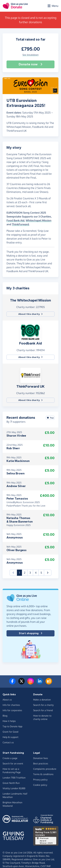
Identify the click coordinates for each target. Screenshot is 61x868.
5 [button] (41, 573)
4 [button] (36, 573)
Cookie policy (40, 785)
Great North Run (11, 783)
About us (7, 700)
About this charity (30, 314)
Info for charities (11, 705)
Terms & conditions (43, 774)
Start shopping (31, 633)
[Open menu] (53, 6)
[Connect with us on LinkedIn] (40, 683)
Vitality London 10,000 (14, 788)
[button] (30, 332)
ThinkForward (20, 224)
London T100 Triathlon (14, 778)
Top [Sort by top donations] (50, 418)
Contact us (8, 742)
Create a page (10, 758)
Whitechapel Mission (39, 220)
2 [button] (25, 573)
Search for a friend (43, 710)
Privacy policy (40, 780)
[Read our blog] (49, 683)
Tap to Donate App (12, 726)
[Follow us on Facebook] (12, 683)
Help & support (10, 737)
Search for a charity (43, 705)
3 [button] (30, 573)
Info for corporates (12, 710)
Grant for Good (10, 732)
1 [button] (20, 572)
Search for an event (13, 763)
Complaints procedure (45, 769)
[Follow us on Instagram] (31, 683)
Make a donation (42, 700)
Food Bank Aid (15, 220)
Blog (5, 716)
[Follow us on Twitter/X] (21, 683)
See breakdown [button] (30, 55)
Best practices (41, 763)
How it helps (9, 721)
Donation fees (41, 758)
